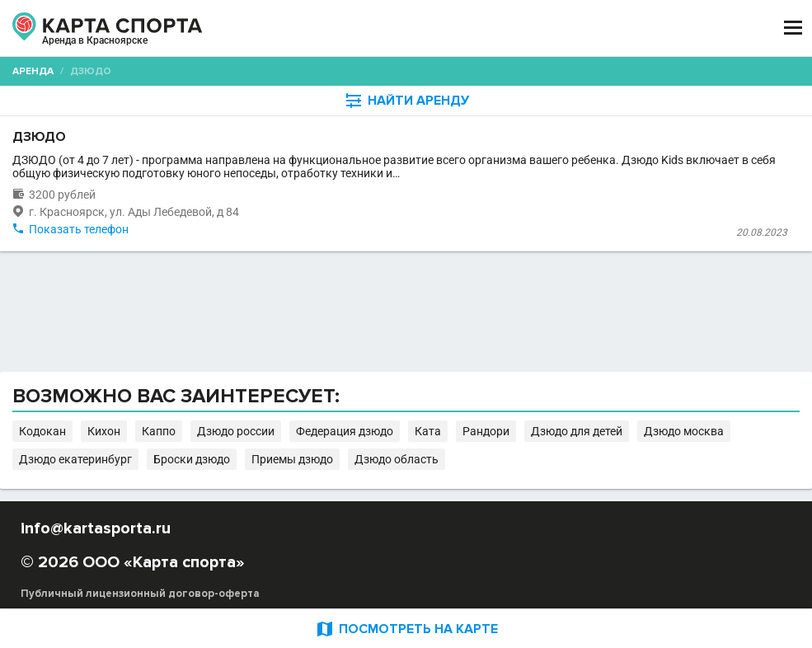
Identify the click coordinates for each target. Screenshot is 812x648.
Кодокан (42, 431)
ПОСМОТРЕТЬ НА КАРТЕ (406, 629)
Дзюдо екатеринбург (75, 459)
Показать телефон (79, 229)
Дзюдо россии (236, 431)
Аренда (33, 71)
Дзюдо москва (684, 431)
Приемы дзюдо (292, 459)
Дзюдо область (397, 459)
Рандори (486, 431)
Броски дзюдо (192, 459)
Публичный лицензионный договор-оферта (140, 594)
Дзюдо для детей (577, 431)
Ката (428, 431)
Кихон (104, 431)
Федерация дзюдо (345, 431)
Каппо (159, 431)
